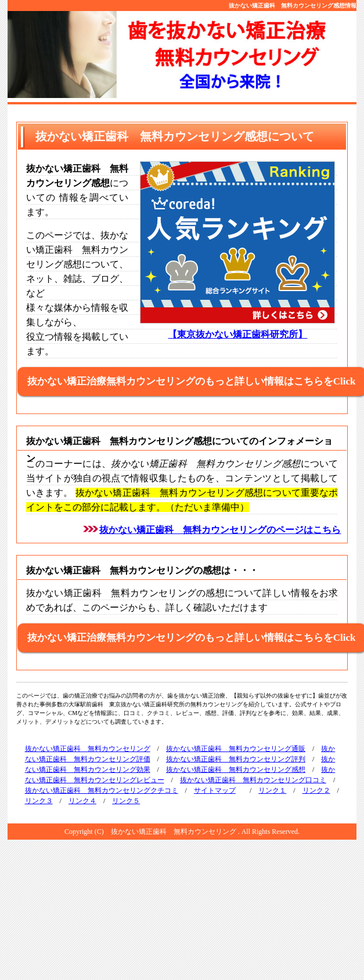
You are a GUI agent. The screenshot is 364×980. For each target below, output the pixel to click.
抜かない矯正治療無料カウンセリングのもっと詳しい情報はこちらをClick (192, 381)
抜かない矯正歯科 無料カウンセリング (88, 749)
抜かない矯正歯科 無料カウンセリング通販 (236, 749)
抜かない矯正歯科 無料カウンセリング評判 (236, 759)
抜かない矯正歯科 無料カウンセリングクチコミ (102, 790)
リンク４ (82, 801)
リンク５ (126, 801)
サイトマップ (215, 790)
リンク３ (39, 801)
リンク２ (316, 790)
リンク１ (272, 790)
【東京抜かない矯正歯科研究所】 (237, 334)
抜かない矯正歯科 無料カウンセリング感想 (236, 770)
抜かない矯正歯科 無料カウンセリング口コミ (253, 780)
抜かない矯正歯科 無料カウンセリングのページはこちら (220, 530)
